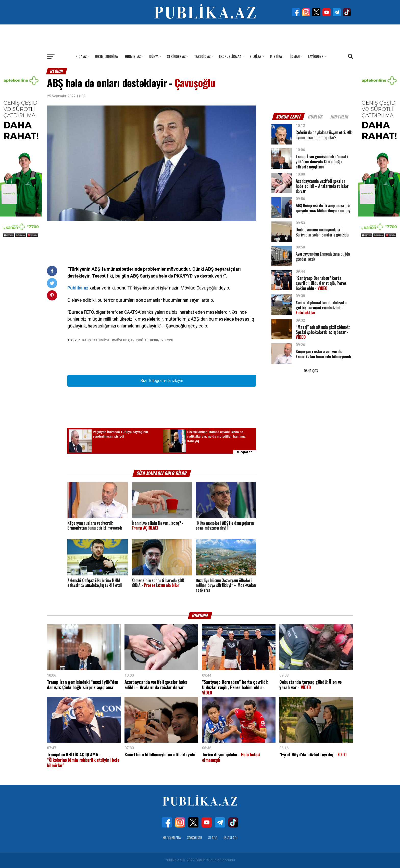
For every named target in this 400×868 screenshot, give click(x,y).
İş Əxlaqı (231, 838)
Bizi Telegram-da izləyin (162, 381)
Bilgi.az (255, 56)
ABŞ (87, 340)
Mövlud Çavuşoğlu (131, 340)
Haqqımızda (172, 838)
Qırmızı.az (133, 56)
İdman (295, 56)
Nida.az (81, 56)
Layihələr (316, 56)
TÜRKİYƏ (102, 340)
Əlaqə (213, 838)
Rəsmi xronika (107, 56)
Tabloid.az (202, 56)
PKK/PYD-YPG (163, 340)
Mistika (276, 56)
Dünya (154, 56)
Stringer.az (176, 56)
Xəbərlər (195, 838)
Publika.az (78, 288)
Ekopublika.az (230, 56)
